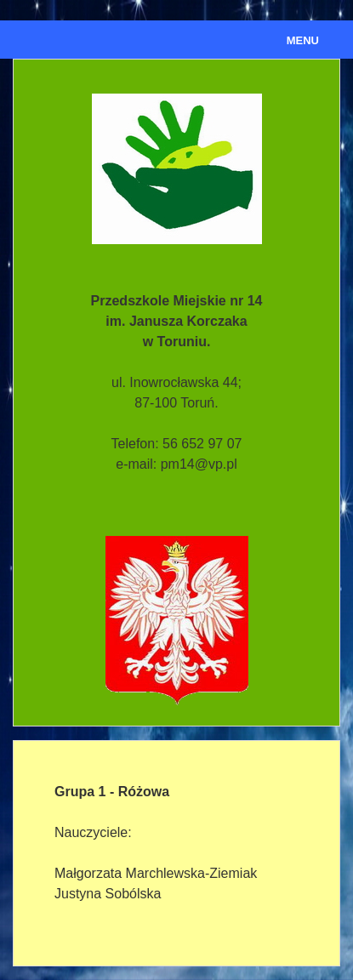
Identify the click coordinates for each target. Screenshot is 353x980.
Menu (303, 40)
